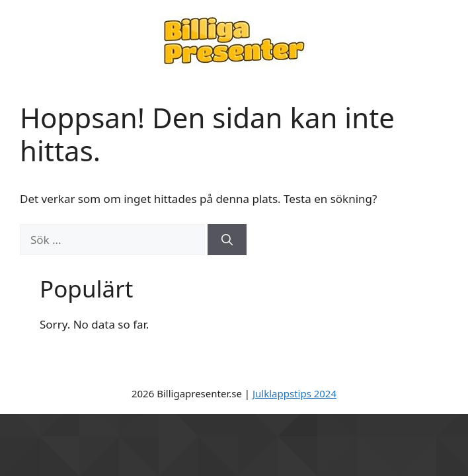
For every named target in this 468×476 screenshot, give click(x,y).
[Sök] (227, 240)
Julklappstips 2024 (294, 393)
